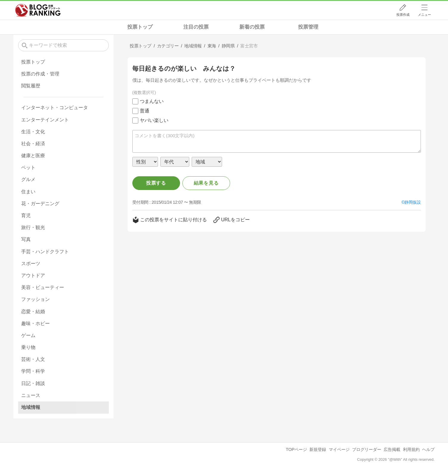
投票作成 (403, 15)
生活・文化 (33, 132)
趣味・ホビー (35, 323)
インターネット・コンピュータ (55, 108)
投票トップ (140, 27)
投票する (156, 183)
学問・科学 (33, 371)
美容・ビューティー (43, 287)
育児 (26, 215)
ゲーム (28, 335)
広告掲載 (392, 449)
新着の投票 (252, 27)
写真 (26, 239)
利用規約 (411, 449)
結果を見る (206, 183)
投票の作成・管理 (40, 74)
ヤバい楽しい (154, 120)
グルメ (28, 179)
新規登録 (318, 449)
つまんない (152, 101)
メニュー (424, 15)
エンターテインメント (45, 120)
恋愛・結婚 (33, 312)
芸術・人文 (33, 359)
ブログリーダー (367, 449)
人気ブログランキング (38, 10)
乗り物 (28, 347)
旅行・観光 (33, 227)
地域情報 (31, 407)
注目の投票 (196, 27)
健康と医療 (33, 156)
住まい (28, 192)
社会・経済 (33, 144)
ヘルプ (428, 449)
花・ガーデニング (40, 204)
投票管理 (308, 27)
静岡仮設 (413, 202)
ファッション (35, 299)
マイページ (339, 449)
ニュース (31, 395)
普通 (145, 111)
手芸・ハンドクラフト (45, 252)
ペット (28, 167)
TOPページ (296, 449)
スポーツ (31, 263)
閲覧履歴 (31, 86)
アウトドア (33, 275)
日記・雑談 (33, 383)
